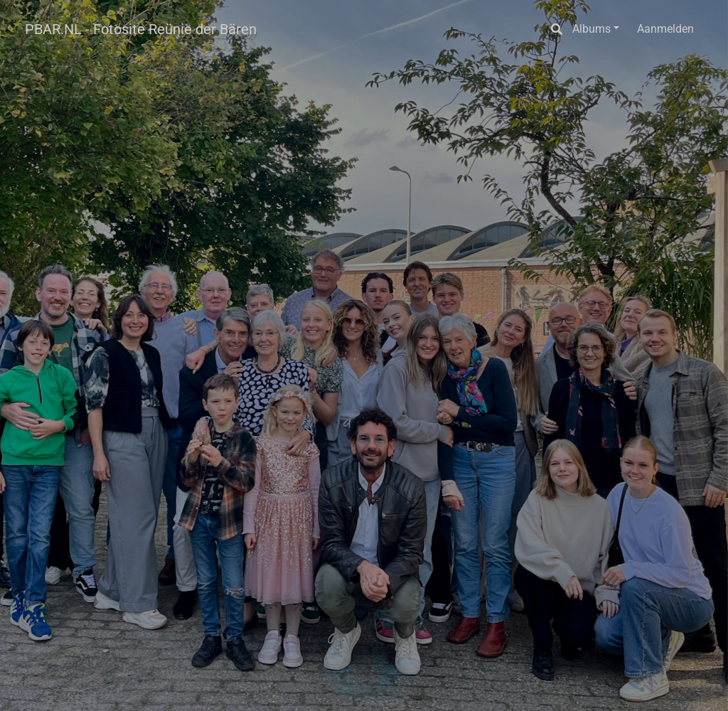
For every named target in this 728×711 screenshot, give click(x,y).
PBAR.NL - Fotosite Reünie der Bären (141, 29)
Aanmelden (665, 29)
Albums (591, 29)
